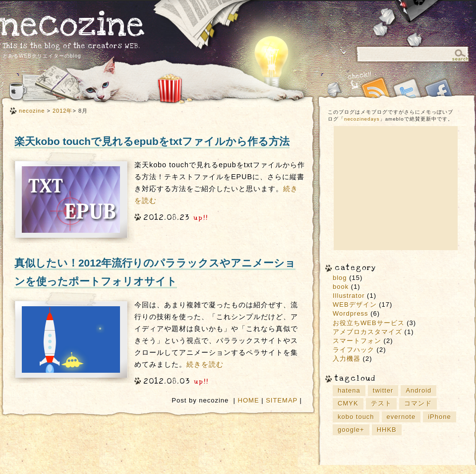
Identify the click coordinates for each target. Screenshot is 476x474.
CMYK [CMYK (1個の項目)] (348, 403)
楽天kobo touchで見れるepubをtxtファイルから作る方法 (152, 141)
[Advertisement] (396, 188)
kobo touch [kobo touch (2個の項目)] (356, 417)
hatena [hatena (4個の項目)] (349, 390)
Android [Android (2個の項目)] (418, 390)
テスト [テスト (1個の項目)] (381, 403)
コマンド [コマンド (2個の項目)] (418, 403)
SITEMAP (282, 400)
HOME (249, 400)
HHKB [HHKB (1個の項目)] (387, 430)
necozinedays (362, 119)
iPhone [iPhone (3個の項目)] (439, 417)
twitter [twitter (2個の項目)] (383, 390)
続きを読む (205, 364)
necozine (73, 25)
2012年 (63, 111)
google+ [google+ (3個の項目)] (351, 430)
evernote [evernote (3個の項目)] (401, 417)
